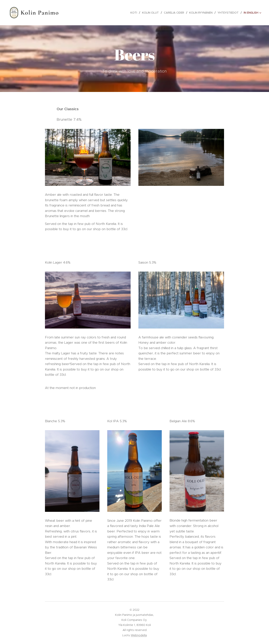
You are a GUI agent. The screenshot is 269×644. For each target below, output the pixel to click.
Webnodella (139, 635)
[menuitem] (135, 13)
